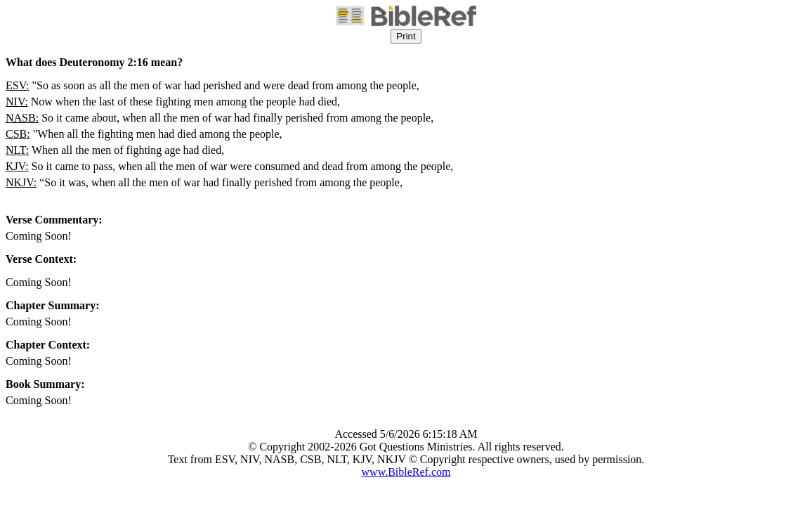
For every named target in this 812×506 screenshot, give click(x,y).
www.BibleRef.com (406, 472)
